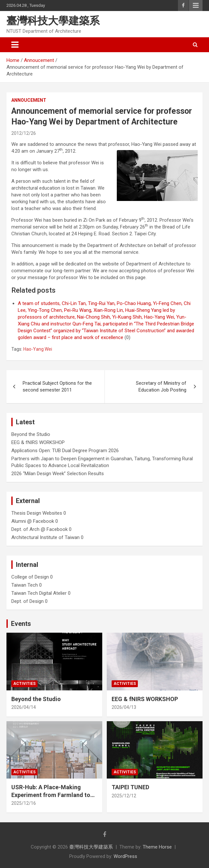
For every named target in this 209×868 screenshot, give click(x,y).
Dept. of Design (27, 601)
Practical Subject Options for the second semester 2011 (57, 387)
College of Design (30, 577)
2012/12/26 (24, 133)
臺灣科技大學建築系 (53, 21)
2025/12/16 (24, 803)
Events (21, 624)
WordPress (125, 856)
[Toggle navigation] (15, 45)
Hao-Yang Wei (38, 349)
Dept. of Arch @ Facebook (39, 529)
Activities (24, 684)
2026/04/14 (24, 707)
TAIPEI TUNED (130, 787)
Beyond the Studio (31, 434)
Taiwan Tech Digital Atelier (39, 593)
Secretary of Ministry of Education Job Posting (161, 387)
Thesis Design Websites (37, 513)
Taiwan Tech (25, 585)
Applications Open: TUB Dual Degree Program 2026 (65, 451)
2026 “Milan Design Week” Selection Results (58, 474)
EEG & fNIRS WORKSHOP (38, 442)
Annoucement (29, 100)
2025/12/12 (124, 796)
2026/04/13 (124, 707)
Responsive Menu (196, 6)
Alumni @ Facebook (33, 521)
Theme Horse (157, 847)
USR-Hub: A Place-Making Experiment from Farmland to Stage (51, 795)
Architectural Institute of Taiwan (45, 537)
